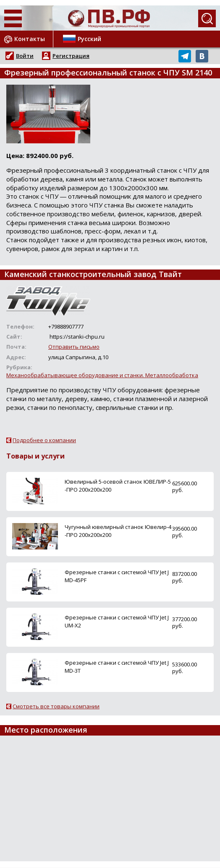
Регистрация (71, 56)
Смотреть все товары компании (56, 706)
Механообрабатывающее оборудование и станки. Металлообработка (102, 375)
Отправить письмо (74, 347)
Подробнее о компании (44, 440)
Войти (25, 56)
